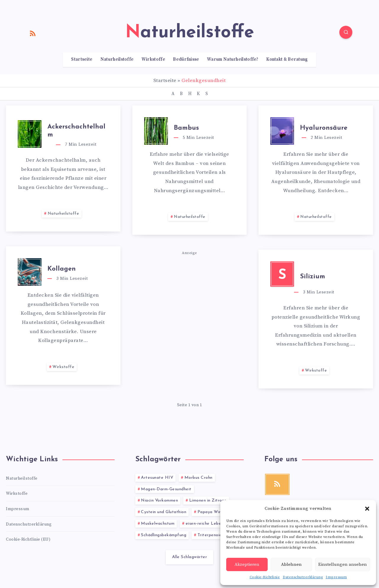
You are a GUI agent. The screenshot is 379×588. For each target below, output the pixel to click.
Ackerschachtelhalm (76, 131)
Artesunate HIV (157, 478)
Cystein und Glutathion (164, 512)
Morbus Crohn (199, 478)
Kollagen (62, 269)
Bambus (186, 128)
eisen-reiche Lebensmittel (212, 524)
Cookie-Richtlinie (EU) (28, 539)
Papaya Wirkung (214, 512)
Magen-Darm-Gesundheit (166, 489)
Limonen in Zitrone (208, 501)
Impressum (336, 577)
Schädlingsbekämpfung (164, 535)
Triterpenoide (211, 535)
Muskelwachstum (158, 524)
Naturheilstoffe (117, 60)
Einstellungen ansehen (343, 564)
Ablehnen (291, 564)
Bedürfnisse (186, 60)
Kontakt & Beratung (287, 60)
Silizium (313, 277)
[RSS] (33, 33)
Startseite (82, 60)
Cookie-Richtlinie (265, 577)
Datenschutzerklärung (303, 577)
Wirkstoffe (153, 60)
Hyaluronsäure (324, 128)
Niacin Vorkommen (159, 501)
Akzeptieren (247, 564)
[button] (367, 509)
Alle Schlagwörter (190, 557)
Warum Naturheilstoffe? (233, 60)
